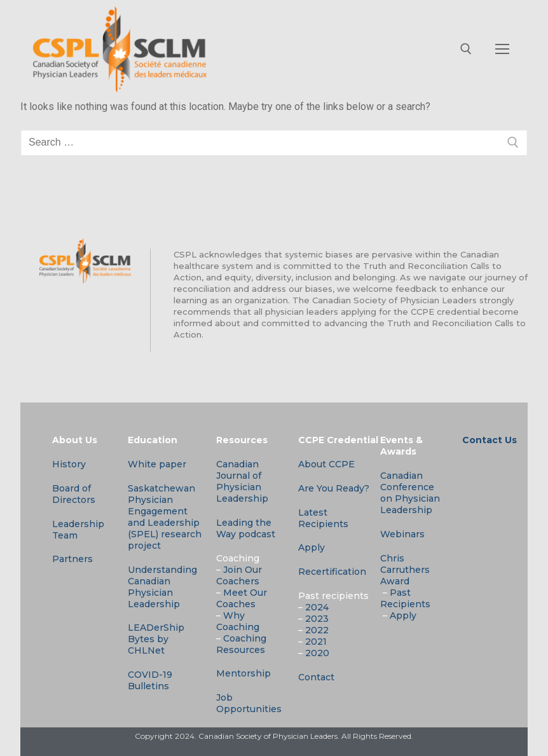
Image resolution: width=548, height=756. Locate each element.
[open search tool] (466, 49)
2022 (317, 630)
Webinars (402, 534)
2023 (317, 619)
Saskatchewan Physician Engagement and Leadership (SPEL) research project (165, 517)
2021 (316, 642)
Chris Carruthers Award (405, 570)
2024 (317, 607)
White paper (157, 464)
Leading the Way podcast (246, 528)
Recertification (332, 572)
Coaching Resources (241, 644)
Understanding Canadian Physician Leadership (162, 587)
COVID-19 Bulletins (150, 680)
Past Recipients (405, 598)
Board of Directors (74, 494)
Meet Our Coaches (242, 598)
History (69, 464)
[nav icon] (502, 50)
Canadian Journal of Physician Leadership (242, 481)
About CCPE (326, 464)
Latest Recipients (323, 518)
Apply (312, 547)
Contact (316, 677)
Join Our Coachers (239, 575)
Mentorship (243, 673)
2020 (317, 653)
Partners (72, 559)
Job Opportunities (249, 703)
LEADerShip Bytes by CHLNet (156, 639)
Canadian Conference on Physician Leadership (410, 493)
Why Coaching (238, 621)
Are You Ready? (334, 488)
